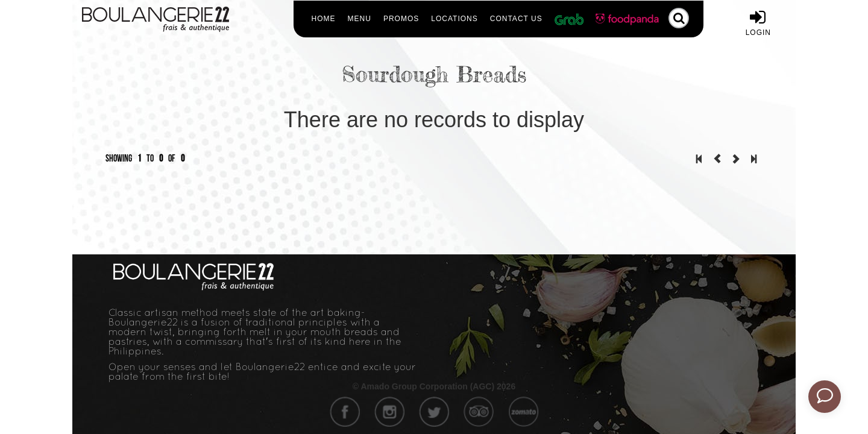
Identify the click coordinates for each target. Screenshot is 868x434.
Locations (454, 19)
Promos (401, 19)
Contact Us (516, 19)
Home (324, 19)
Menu (360, 19)
